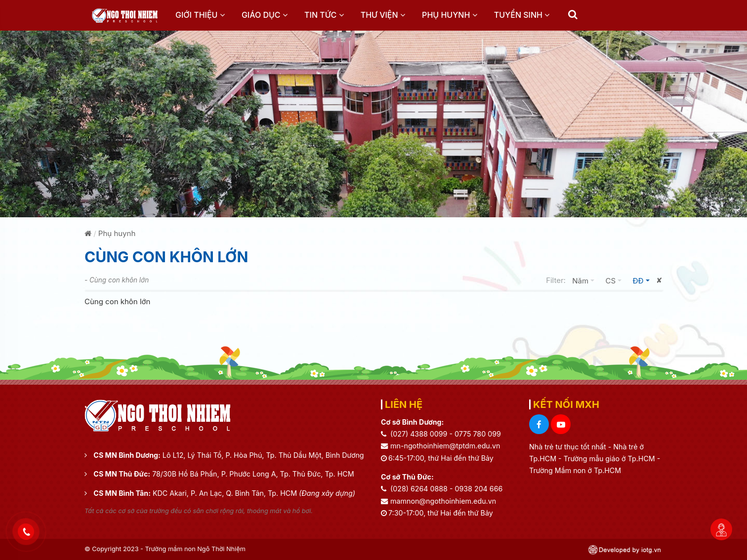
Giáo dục (265, 15)
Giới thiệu (200, 15)
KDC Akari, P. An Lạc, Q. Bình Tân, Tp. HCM (254, 493)
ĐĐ (643, 280)
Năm (585, 280)
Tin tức (324, 15)
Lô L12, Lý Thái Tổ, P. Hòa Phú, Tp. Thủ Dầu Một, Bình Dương (263, 455)
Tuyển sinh (522, 15)
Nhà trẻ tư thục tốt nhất (569, 447)
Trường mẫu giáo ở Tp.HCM (610, 459)
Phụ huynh (449, 15)
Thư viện (383, 15)
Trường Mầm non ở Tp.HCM (575, 470)
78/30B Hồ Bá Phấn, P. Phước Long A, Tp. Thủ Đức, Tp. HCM (253, 474)
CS (616, 280)
